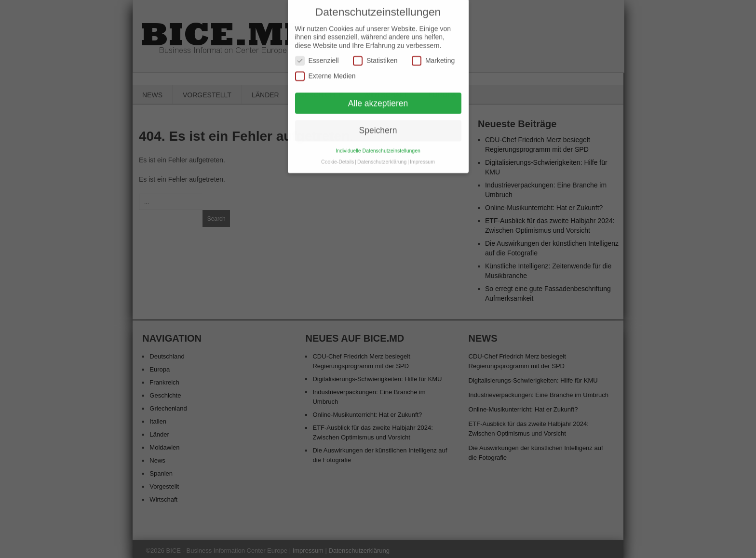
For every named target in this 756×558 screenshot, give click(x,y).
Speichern (378, 125)
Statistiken (375, 55)
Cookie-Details (337, 156)
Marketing (433, 55)
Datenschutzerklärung (382, 156)
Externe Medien (325, 71)
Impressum (422, 156)
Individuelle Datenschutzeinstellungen (378, 145)
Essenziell (317, 55)
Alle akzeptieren (378, 97)
